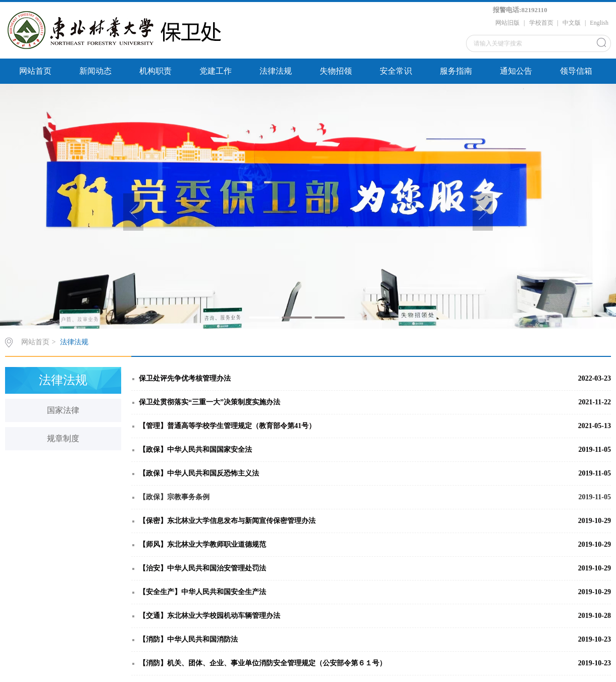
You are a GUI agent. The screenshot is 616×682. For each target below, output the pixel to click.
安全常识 (396, 71)
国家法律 (63, 410)
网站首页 (35, 71)
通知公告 (516, 71)
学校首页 (541, 23)
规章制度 (63, 438)
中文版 (572, 23)
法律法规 (276, 71)
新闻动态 (95, 71)
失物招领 (336, 71)
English (599, 23)
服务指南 (456, 71)
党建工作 (216, 71)
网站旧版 (507, 23)
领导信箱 (576, 71)
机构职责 (156, 71)
